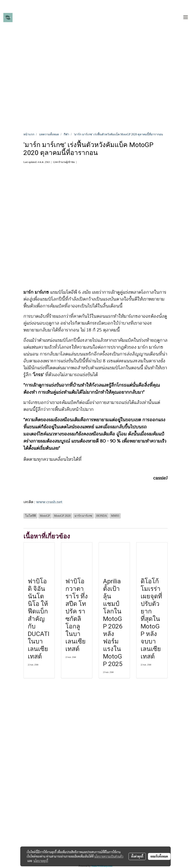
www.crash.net (49, 502)
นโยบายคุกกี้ (41, 861)
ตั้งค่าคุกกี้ (137, 856)
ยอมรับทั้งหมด (159, 856)
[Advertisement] (95, 101)
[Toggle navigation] (186, 18)
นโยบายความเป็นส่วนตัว (109, 856)
